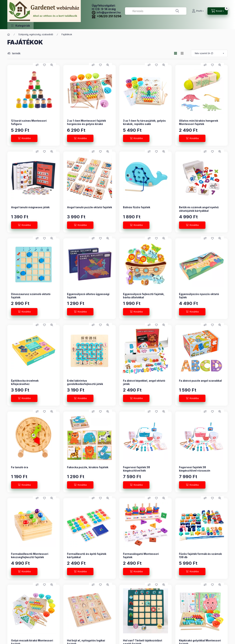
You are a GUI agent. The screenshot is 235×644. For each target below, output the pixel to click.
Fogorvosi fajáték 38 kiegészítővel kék (137, 469)
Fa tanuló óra (20, 467)
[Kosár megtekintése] (218, 11)
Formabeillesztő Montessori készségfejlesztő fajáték (30, 555)
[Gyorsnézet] (52, 65)
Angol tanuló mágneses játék (30, 207)
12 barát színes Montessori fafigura (29, 122)
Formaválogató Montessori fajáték (141, 555)
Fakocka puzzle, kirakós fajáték (88, 467)
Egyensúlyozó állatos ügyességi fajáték (88, 296)
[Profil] (198, 11)
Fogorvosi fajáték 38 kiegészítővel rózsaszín (195, 469)
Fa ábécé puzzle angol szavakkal (200, 381)
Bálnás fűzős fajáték (137, 207)
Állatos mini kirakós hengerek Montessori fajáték (199, 122)
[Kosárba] (24, 138)
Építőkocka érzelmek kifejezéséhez (25, 382)
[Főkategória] (9, 34)
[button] (20, 26)
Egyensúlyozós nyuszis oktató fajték (199, 296)
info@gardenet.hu (106, 12)
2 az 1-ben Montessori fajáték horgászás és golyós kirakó (86, 122)
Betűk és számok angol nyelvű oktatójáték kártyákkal (199, 209)
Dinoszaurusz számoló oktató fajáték (31, 296)
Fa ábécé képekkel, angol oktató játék (144, 382)
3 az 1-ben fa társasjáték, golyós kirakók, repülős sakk (144, 122)
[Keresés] (177, 11)
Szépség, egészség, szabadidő (36, 34)
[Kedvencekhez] (44, 65)
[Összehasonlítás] (37, 65)
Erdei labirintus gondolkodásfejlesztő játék (85, 382)
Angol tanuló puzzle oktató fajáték (90, 207)
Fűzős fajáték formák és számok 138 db (200, 555)
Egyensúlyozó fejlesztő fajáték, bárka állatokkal (144, 296)
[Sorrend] (209, 53)
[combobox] (156, 11)
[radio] (182, 53)
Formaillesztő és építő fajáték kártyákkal (87, 555)
